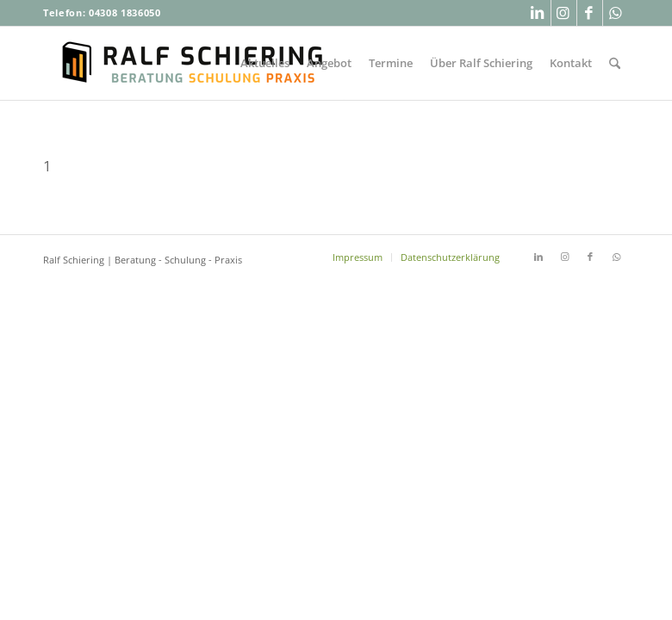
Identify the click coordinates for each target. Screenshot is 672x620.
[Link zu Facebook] (590, 13)
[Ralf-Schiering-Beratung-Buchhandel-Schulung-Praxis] (194, 63)
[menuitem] (265, 63)
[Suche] (615, 63)
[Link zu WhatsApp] (616, 13)
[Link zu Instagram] (564, 13)
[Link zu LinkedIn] (538, 13)
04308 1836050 (125, 12)
